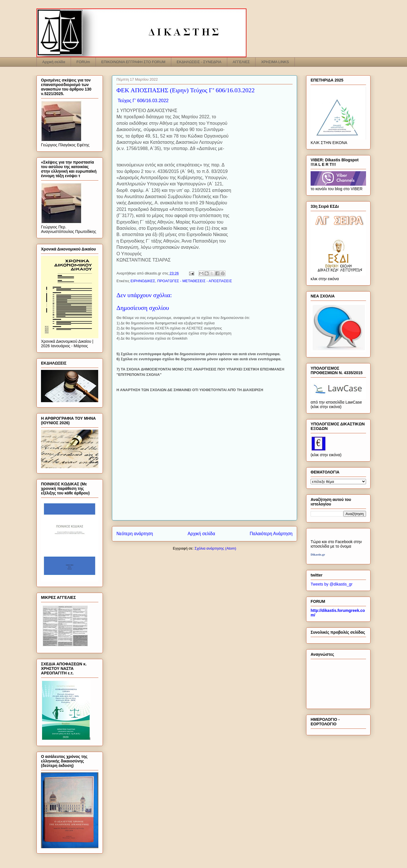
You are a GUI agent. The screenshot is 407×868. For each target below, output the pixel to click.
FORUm (83, 62)
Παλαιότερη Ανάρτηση (271, 534)
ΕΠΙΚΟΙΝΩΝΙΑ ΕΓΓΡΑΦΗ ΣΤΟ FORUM (133, 62)
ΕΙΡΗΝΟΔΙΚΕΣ (143, 281)
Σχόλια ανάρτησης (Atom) (215, 548)
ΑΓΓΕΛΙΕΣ (241, 62)
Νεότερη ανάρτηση (135, 534)
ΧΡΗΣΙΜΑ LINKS (275, 62)
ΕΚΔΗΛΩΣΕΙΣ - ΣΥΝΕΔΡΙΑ (199, 62)
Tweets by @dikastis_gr (332, 584)
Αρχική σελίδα (54, 62)
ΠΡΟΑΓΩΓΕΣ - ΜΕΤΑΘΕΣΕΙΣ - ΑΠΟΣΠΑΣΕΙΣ (194, 281)
